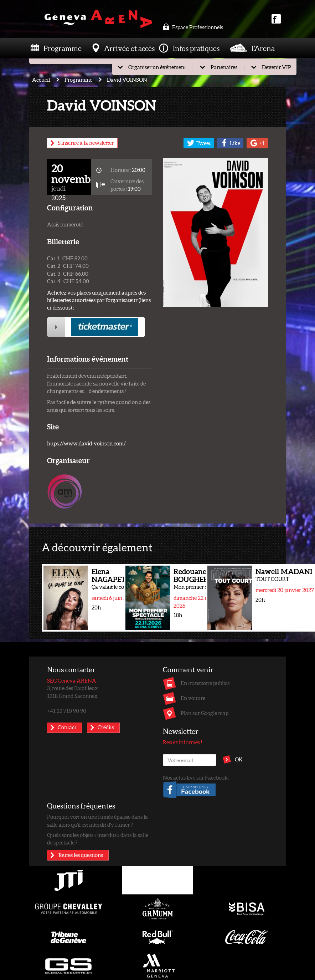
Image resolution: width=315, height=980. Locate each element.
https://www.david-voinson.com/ (86, 443)
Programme (63, 48)
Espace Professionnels (193, 27)
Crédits (106, 727)
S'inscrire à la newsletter (86, 143)
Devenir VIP (277, 67)
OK (239, 759)
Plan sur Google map (205, 713)
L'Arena (263, 48)
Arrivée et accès (129, 48)
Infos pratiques (196, 48)
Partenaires (224, 67)
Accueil (41, 80)
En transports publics (205, 683)
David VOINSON (127, 80)
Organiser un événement (157, 67)
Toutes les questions (80, 855)
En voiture (193, 698)
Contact (67, 727)
